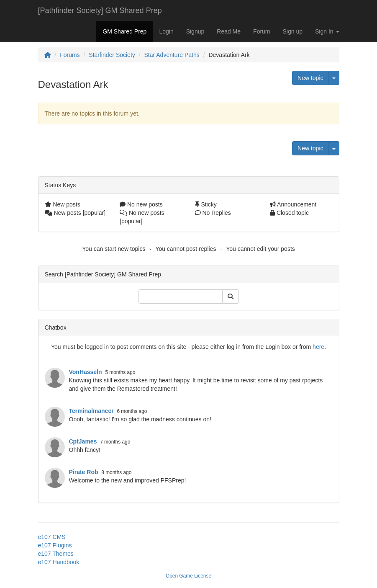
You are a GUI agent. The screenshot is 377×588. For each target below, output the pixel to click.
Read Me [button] (229, 31)
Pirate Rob (84, 472)
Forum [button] (262, 31)
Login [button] (166, 31)
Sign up (293, 31)
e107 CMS (52, 537)
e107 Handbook (59, 562)
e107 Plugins (55, 545)
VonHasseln (86, 372)
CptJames (83, 441)
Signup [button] (195, 31)
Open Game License (188, 576)
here (318, 347)
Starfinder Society (112, 55)
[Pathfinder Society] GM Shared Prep (100, 10)
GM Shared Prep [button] (124, 31)
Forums (70, 55)
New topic (310, 78)
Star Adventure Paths (172, 55)
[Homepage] (48, 55)
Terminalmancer (91, 411)
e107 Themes (56, 554)
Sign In (327, 31)
